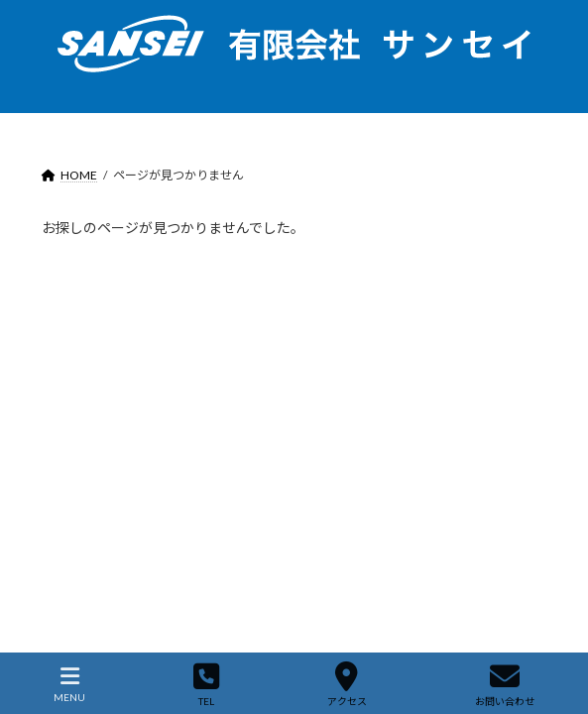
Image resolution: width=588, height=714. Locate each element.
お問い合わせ (505, 684)
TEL (206, 684)
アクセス (347, 684)
